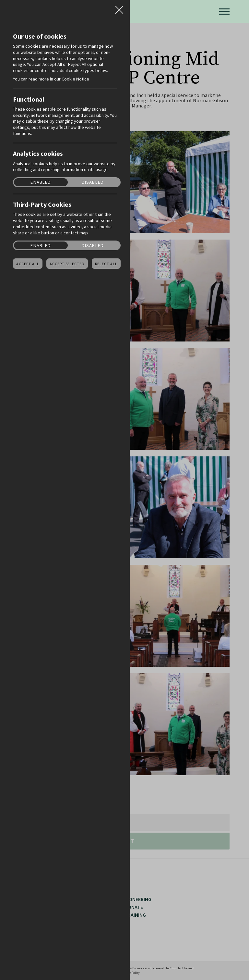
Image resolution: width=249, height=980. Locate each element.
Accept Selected (67, 264)
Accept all (28, 264)
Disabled (93, 182)
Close (119, 8)
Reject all (106, 264)
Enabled (41, 182)
